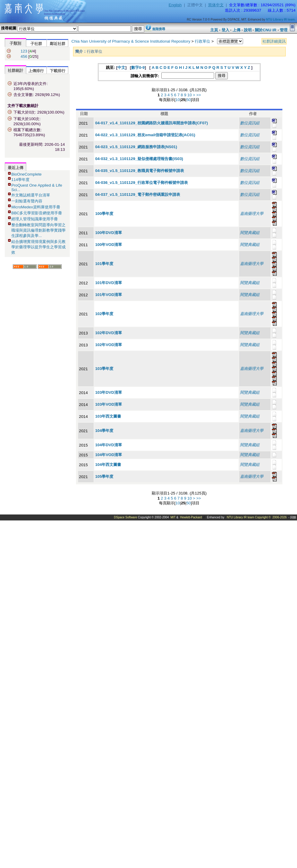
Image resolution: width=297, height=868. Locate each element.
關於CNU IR (266, 30)
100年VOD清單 (109, 245)
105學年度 (104, 476)
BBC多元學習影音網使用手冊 (37, 213)
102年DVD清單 (108, 333)
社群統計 (16, 70)
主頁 (214, 30)
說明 (248, 30)
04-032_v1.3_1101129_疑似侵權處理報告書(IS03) (139, 159)
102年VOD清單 (109, 345)
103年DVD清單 (108, 392)
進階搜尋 (159, 29)
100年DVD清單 (108, 233)
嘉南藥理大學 (252, 214)
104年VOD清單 (109, 455)
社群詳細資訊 (274, 41)
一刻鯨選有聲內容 (27, 201)
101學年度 (104, 264)
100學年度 (104, 214)
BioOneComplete (27, 174)
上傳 (236, 30)
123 (24, 51)
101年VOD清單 (109, 295)
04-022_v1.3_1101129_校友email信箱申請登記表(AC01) (145, 135)
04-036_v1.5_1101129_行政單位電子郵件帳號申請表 (141, 183)
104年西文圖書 (108, 465)
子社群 (36, 44)
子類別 (15, 43)
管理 (284, 30)
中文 (121, 68)
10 (190, 95)
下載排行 (58, 71)
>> (199, 95)
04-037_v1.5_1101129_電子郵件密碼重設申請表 (138, 194)
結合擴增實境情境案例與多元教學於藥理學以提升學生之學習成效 (38, 247)
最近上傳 (16, 168)
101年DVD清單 (108, 283)
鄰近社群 (58, 44)
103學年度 (104, 369)
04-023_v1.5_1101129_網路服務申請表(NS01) (136, 147)
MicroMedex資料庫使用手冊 (36, 207)
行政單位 (202, 41)
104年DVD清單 (108, 445)
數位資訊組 (250, 123)
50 (189, 100)
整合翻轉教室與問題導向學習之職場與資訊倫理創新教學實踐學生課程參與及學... (38, 230)
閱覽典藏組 (250, 233)
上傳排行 (36, 71)
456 (24, 56)
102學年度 (104, 314)
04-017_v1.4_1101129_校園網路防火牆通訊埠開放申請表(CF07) (151, 123)
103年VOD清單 (109, 404)
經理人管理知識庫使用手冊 (35, 219)
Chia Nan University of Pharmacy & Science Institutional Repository (131, 41)
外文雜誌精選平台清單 (31, 195)
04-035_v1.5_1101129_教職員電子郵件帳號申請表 (140, 171)
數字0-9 (138, 68)
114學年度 (20, 180)
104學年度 (104, 431)
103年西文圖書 (108, 416)
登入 (225, 30)
